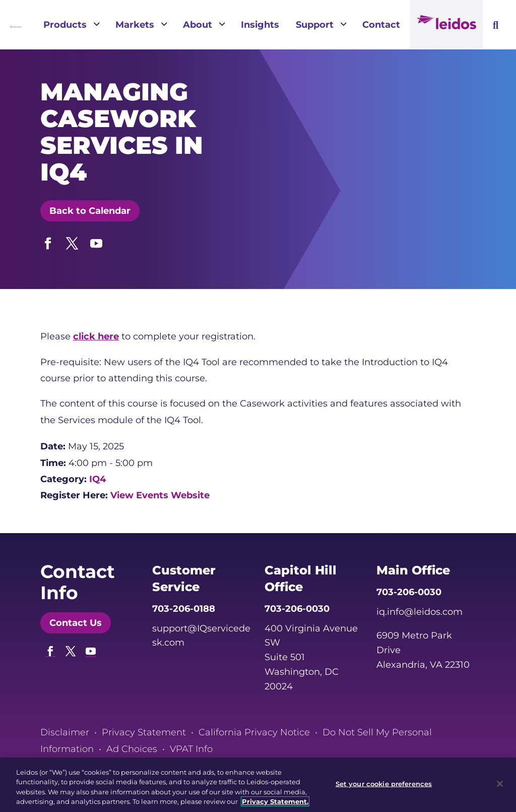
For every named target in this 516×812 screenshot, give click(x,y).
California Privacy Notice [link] (254, 732)
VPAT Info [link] (191, 749)
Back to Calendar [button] (90, 211)
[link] (16, 25)
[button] (48, 241)
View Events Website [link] (160, 495)
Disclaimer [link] (65, 732)
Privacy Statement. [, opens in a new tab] (275, 801)
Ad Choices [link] (132, 749)
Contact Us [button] (76, 623)
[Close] (500, 784)
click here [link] (96, 336)
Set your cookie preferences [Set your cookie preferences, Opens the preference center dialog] (384, 784)
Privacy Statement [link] (144, 732)
